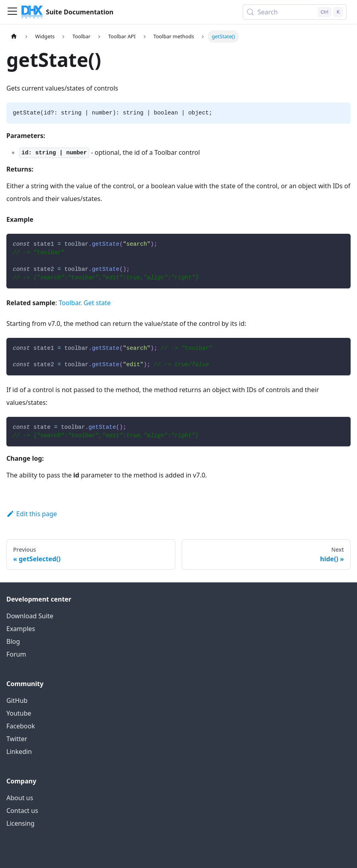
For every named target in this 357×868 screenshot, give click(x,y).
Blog (13, 641)
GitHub (17, 700)
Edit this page (32, 514)
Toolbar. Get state (84, 303)
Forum (16, 654)
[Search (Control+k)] (295, 12)
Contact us (22, 811)
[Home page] (14, 36)
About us (20, 798)
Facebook (21, 726)
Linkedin (19, 752)
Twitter (17, 739)
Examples (21, 629)
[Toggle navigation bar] (12, 12)
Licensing (21, 823)
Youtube (19, 713)
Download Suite (30, 616)
